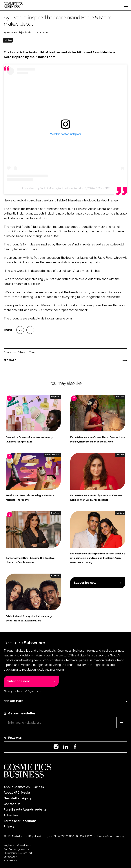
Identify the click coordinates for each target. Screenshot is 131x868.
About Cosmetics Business (24, 787)
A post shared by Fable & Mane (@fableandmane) (48, 188)
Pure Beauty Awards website (25, 810)
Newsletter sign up (18, 798)
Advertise (11, 815)
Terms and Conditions (20, 821)
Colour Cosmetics (52, 455)
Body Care (55, 397)
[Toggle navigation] (126, 5)
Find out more (13, 701)
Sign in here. (35, 691)
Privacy (9, 826)
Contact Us (12, 804)
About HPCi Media (17, 793)
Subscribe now (85, 583)
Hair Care (8, 40)
